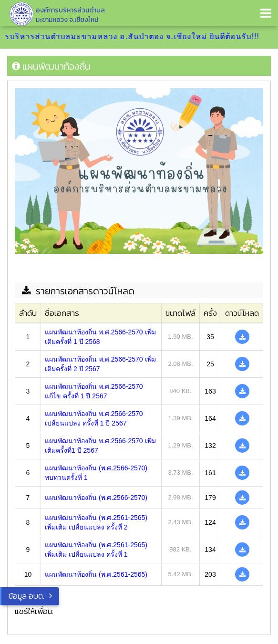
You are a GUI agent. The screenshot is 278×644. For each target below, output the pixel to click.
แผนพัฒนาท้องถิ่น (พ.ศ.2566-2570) (96, 498)
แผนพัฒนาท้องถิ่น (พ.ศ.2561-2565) (96, 574)
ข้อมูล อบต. (26, 596)
